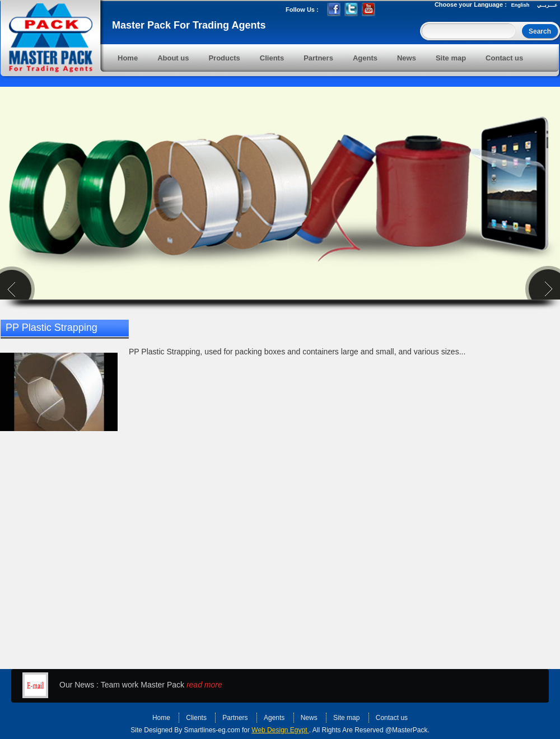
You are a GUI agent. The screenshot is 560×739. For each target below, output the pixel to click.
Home (128, 58)
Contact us (504, 58)
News (407, 58)
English (521, 5)
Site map (451, 58)
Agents (365, 58)
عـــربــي (547, 5)
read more (204, 685)
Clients (272, 58)
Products (224, 58)
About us (173, 58)
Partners (318, 58)
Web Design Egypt (280, 730)
